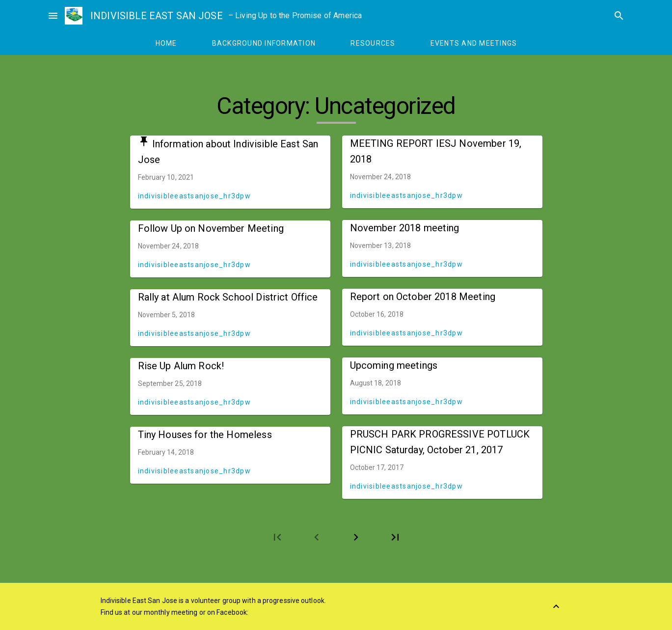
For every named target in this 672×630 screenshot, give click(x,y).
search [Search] (619, 16)
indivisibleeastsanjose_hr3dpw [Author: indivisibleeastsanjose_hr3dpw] (194, 196)
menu (53, 16)
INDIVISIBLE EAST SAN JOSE (157, 16)
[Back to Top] (556, 606)
